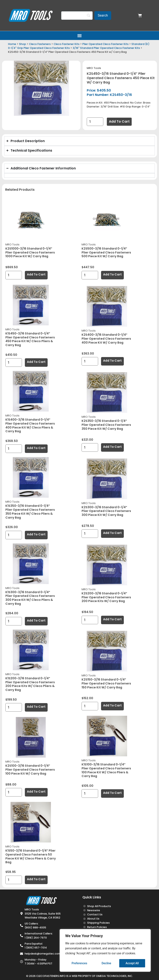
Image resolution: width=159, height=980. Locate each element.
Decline (106, 963)
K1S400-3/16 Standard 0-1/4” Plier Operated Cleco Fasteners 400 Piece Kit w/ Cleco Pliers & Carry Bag (30, 425)
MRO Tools (94, 68)
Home (12, 44)
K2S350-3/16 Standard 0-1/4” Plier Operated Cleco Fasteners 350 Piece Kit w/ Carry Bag (106, 425)
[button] (80, 36)
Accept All (132, 963)
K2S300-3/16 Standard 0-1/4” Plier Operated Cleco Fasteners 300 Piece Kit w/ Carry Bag (106, 511)
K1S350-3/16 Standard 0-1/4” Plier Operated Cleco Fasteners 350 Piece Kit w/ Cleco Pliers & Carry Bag (30, 512)
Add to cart (119, 121)
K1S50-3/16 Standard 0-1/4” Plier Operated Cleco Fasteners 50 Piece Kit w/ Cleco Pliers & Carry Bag (31, 856)
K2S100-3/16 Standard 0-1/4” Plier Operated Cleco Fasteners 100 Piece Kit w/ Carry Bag (30, 769)
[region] (105, 950)
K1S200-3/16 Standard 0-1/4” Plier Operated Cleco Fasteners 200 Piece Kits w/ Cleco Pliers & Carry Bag (30, 684)
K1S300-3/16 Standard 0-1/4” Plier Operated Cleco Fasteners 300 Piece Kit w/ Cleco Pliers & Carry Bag (30, 598)
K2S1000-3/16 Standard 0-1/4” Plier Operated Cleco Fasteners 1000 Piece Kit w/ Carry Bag (30, 252)
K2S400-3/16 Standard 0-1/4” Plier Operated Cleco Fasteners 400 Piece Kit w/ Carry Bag (106, 339)
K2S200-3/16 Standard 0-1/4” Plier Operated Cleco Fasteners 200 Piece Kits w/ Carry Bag (106, 597)
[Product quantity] (95, 122)
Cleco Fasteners (40, 44)
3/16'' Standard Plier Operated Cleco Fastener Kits (106, 48)
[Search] (77, 16)
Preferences (79, 963)
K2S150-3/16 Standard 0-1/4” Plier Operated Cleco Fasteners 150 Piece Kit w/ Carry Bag (106, 683)
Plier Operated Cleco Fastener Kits (105, 44)
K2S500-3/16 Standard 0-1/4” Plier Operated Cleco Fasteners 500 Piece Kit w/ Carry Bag (106, 252)
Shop (23, 44)
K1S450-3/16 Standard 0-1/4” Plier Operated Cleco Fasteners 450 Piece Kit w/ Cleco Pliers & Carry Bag (30, 339)
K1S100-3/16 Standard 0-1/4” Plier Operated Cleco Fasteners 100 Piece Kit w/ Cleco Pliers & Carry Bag (106, 770)
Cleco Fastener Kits (67, 44)
